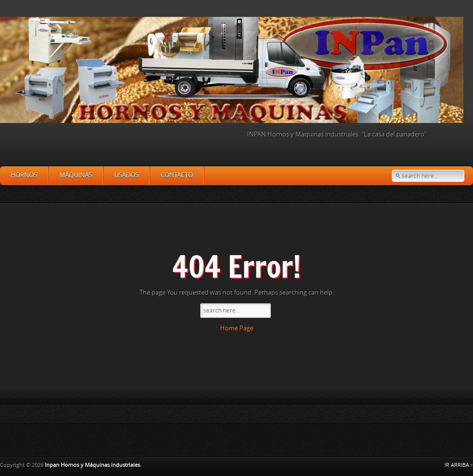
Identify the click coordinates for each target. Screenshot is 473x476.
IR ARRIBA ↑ (459, 465)
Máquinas (76, 175)
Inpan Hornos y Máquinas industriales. (93, 465)
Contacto (177, 175)
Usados (126, 175)
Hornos (24, 175)
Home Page (237, 328)
